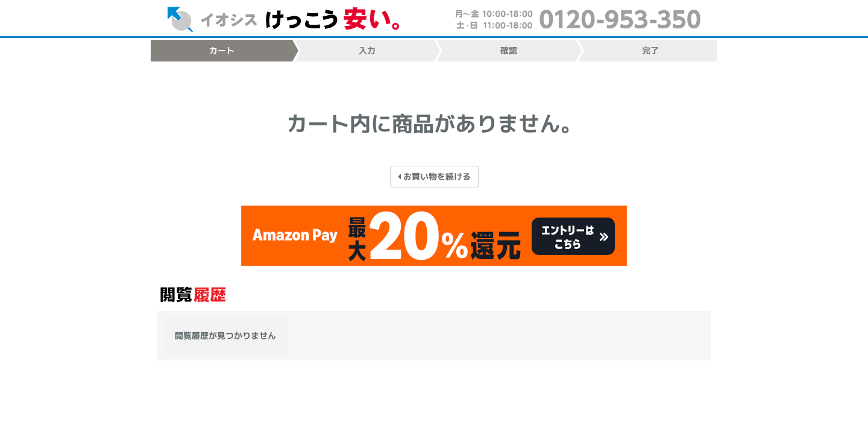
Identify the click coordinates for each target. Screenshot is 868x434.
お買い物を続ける (434, 176)
